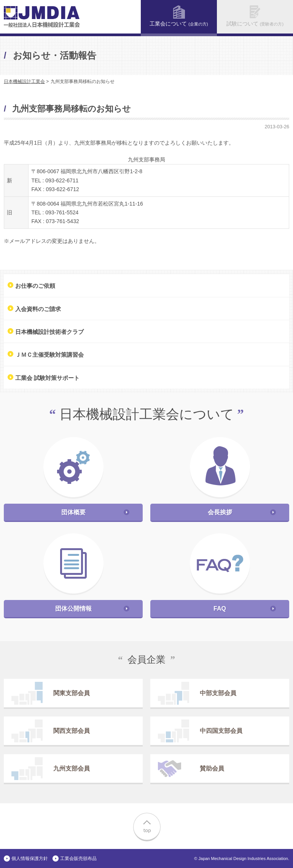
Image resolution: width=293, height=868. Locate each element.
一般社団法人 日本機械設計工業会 (42, 17)
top (146, 826)
